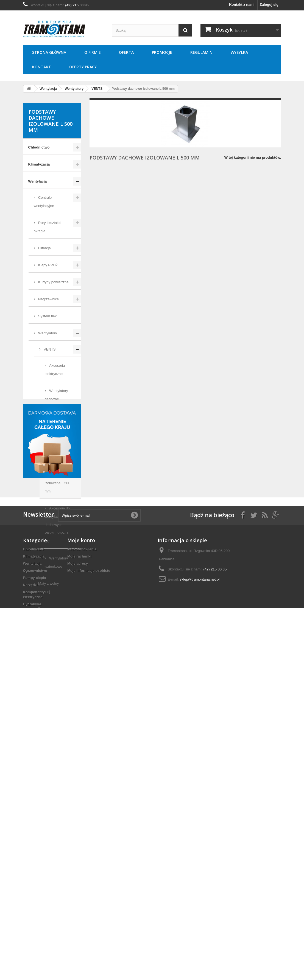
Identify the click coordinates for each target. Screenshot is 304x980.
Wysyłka (239, 52)
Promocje (162, 52)
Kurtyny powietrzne (53, 282)
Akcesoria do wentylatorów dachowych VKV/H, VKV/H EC (57, 525)
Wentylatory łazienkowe (56, 562)
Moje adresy (78, 900)
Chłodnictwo (39, 147)
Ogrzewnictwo (40, 643)
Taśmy (43, 609)
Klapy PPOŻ (48, 265)
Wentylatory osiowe (56, 445)
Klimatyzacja (39, 164)
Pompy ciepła (40, 660)
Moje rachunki (79, 893)
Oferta (126, 52)
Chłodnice (46, 626)
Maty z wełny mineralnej (46, 588)
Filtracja (44, 248)
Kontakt (42, 67)
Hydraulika (37, 711)
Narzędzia (37, 677)
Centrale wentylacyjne (44, 202)
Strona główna (49, 52)
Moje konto (81, 877)
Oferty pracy (83, 67)
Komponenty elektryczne (49, 694)
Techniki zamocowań (46, 728)
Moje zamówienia (82, 886)
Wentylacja (38, 181)
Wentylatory (47, 333)
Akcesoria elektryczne (55, 370)
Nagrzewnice (48, 299)
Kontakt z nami (242, 5)
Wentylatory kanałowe (56, 420)
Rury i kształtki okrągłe (48, 227)
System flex (47, 316)
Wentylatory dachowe (56, 395)
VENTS (49, 349)
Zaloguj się (269, 5)
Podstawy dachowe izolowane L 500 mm (58, 479)
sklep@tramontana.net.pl (200, 916)
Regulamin (201, 52)
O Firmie (93, 52)
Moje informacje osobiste (89, 907)
